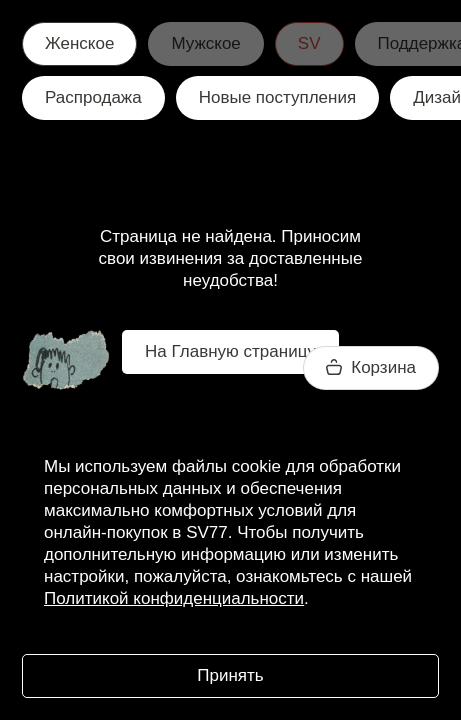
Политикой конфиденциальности (174, 598)
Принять (230, 675)
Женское (79, 43)
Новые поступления (277, 97)
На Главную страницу (230, 351)
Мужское (205, 43)
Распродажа (93, 97)
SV (309, 43)
